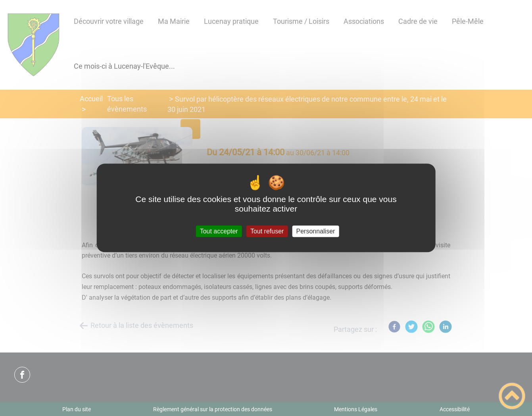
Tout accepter (219, 231)
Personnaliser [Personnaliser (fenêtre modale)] (316, 231)
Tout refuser (267, 231)
